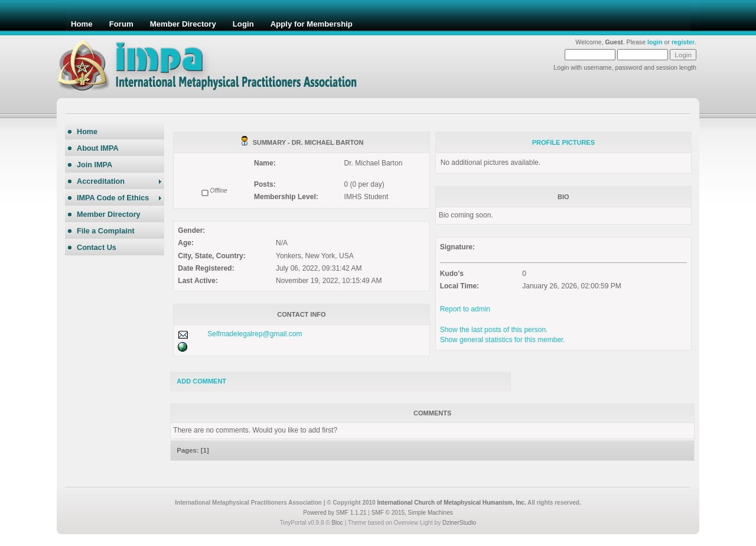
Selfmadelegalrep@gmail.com (255, 334)
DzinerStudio (459, 523)
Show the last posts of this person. (494, 330)
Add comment (201, 381)
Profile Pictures (563, 142)
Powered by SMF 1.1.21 (335, 513)
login (655, 42)
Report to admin (465, 309)
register (683, 42)
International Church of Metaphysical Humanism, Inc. (451, 503)
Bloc (337, 523)
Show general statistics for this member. (503, 340)
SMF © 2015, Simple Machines (412, 513)
